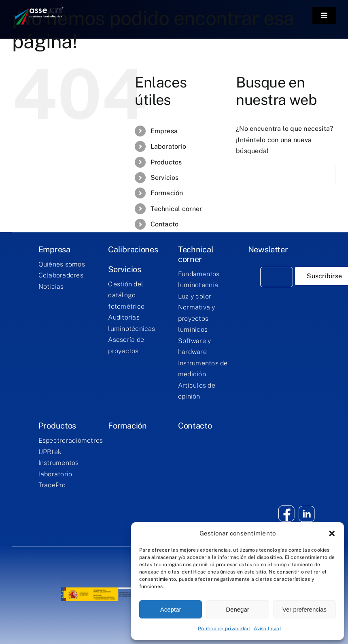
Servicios (165, 178)
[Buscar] (246, 175)
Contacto (165, 224)
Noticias (51, 287)
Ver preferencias (304, 609)
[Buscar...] (286, 175)
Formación (167, 193)
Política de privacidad (224, 629)
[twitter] (307, 509)
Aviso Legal (267, 629)
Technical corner (176, 209)
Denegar (238, 609)
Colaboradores (61, 275)
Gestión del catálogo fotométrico (126, 295)
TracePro (52, 485)
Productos (166, 162)
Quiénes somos (62, 264)
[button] (332, 533)
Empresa (164, 131)
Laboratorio (169, 146)
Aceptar (171, 609)
